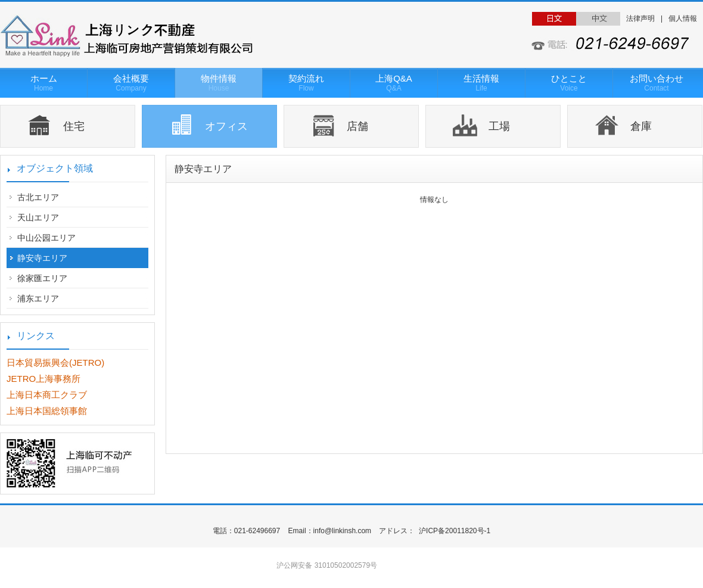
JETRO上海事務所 (43, 379)
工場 (499, 126)
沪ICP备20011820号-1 (454, 531)
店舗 (357, 126)
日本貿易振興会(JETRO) (55, 363)
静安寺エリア (42, 258)
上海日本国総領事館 (47, 411)
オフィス (226, 126)
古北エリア (38, 197)
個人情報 (683, 18)
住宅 (74, 126)
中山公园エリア (46, 238)
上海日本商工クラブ (47, 395)
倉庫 (641, 126)
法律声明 (640, 18)
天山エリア (38, 217)
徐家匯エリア (42, 278)
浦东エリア (38, 298)
